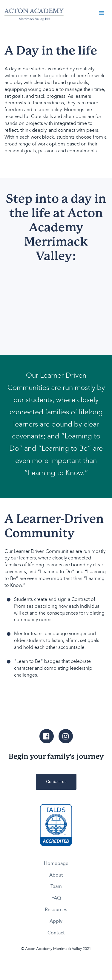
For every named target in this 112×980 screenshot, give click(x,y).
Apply (56, 921)
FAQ (56, 898)
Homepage (56, 863)
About (56, 875)
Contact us (56, 782)
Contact (56, 933)
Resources (56, 910)
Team (56, 886)
